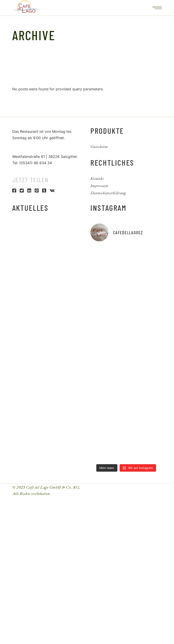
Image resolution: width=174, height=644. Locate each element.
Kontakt (97, 179)
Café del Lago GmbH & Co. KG (53, 487)
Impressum (99, 186)
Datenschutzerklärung (108, 193)
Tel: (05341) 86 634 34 (32, 163)
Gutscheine (99, 147)
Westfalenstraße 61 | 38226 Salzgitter (45, 157)
